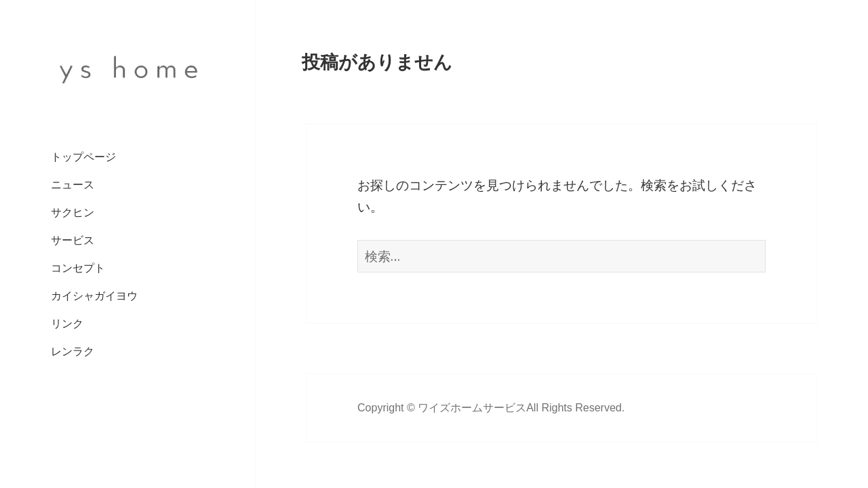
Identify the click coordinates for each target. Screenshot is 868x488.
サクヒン (73, 212)
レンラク (73, 351)
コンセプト (78, 268)
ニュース (73, 185)
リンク (67, 324)
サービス (73, 240)
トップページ (83, 157)
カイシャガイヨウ (94, 296)
